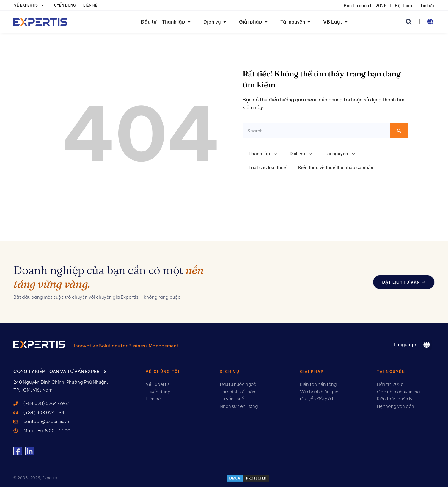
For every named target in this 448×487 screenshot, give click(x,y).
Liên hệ (90, 5)
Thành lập (263, 154)
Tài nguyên (340, 154)
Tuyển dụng (64, 5)
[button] (409, 22)
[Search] (399, 131)
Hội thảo (403, 6)
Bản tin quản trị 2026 (365, 6)
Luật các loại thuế (267, 168)
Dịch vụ (301, 154)
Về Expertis (29, 5)
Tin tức (427, 6)
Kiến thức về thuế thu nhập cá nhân (336, 168)
